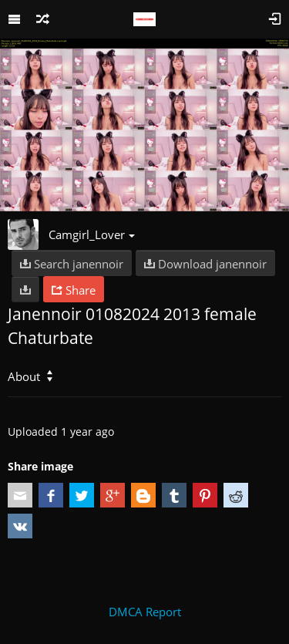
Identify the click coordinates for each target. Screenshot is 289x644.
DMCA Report (145, 612)
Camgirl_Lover (92, 234)
